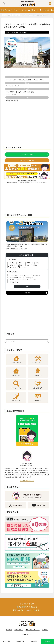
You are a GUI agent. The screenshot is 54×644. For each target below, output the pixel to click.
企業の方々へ (19, 630)
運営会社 (45, 630)
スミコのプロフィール (27, 481)
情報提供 (9, 630)
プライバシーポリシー (33, 630)
